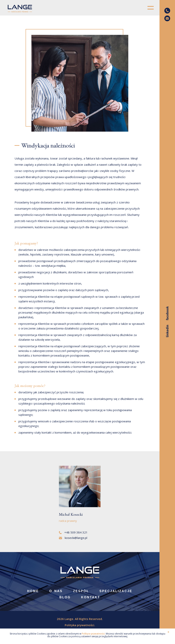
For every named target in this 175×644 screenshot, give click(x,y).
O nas (56, 591)
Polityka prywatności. (80, 625)
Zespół (81, 591)
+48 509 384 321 (73, 532)
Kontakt (91, 597)
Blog (65, 597)
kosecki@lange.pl (73, 538)
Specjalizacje (116, 591)
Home (33, 591)
